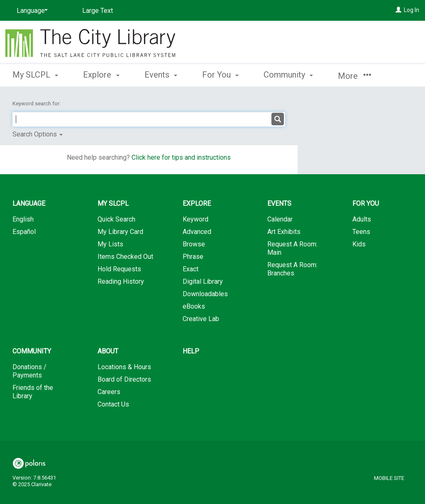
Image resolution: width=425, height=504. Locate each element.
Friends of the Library (33, 392)
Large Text (98, 11)
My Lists (110, 244)
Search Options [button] (38, 134)
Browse (194, 244)
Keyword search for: (37, 103)
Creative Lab (201, 319)
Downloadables (205, 294)
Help (191, 351)
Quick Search (116, 219)
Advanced (197, 232)
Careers (109, 392)
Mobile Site (389, 478)
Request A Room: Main (292, 248)
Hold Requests (119, 269)
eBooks (194, 306)
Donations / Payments (29, 371)
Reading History (121, 281)
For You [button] (220, 75)
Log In (412, 10)
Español (24, 232)
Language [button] (29, 203)
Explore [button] (101, 75)
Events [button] (161, 75)
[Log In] (398, 10)
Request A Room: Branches (292, 269)
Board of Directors (124, 379)
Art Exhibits (284, 232)
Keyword (195, 219)
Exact (191, 269)
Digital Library (203, 281)
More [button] (354, 76)
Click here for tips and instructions (181, 157)
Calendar (280, 219)
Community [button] (288, 75)
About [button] (108, 351)
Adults (362, 219)
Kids (359, 244)
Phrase (193, 257)
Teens (361, 232)
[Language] (31, 11)
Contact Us (113, 404)
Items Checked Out (125, 257)
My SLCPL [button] (35, 75)
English (23, 219)
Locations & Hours (124, 367)
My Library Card (120, 232)
